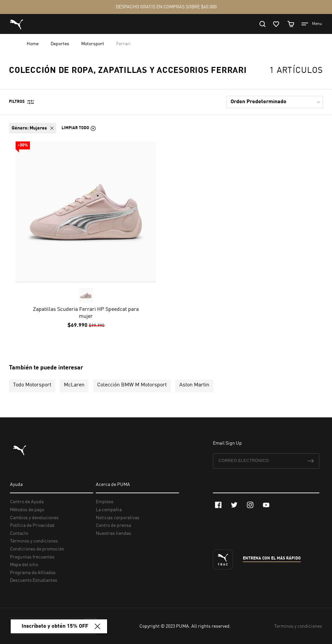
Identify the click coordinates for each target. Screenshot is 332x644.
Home (33, 44)
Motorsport (93, 44)
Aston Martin (194, 385)
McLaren (74, 385)
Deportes (60, 44)
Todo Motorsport (32, 385)
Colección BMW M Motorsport (132, 385)
